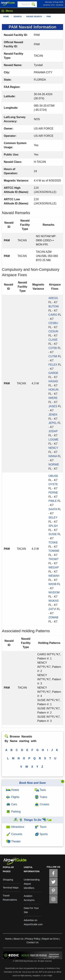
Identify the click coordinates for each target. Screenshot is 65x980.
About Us (18, 939)
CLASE (53, 340)
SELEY (53, 518)
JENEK (53, 415)
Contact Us (32, 942)
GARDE (53, 373)
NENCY (53, 448)
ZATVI (52, 609)
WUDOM (54, 592)
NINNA (53, 456)
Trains (41, 797)
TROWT (54, 559)
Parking (13, 812)
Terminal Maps (11, 888)
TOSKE (53, 543)
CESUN (53, 331)
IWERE (53, 398)
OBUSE (53, 476)
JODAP (53, 431)
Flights (13, 797)
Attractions (15, 827)
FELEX (53, 365)
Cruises (42, 804)
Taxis (40, 790)
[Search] (33, 4)
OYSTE (53, 484)
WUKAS (54, 601)
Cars (12, 804)
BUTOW (54, 306)
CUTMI (53, 356)
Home (6, 16)
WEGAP (54, 567)
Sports (41, 834)
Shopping (8, 880)
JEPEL (53, 423)
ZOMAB (53, 617)
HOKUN (54, 390)
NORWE (54, 465)
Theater (13, 841)
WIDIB (53, 584)
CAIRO (53, 315)
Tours (41, 827)
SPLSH (53, 526)
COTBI (53, 348)
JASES (53, 406)
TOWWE (54, 551)
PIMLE (53, 501)
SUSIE (53, 534)
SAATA (53, 509)
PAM (49, 16)
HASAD (53, 381)
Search (18, 16)
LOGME (54, 440)
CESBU (53, 323)
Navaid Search (34, 16)
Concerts (14, 834)
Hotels (13, 790)
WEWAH (54, 576)
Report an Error (50, 939)
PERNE (53, 493)
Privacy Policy (33, 939)
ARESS (53, 298)
